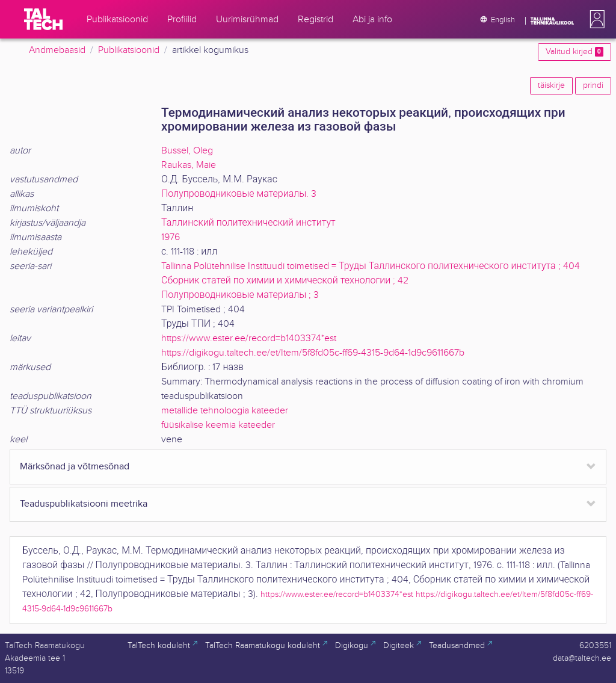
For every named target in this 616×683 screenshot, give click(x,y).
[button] (595, 19)
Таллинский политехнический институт (248, 223)
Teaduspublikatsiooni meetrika (84, 504)
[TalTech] (43, 19)
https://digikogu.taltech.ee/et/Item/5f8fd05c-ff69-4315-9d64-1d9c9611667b (313, 353)
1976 (171, 237)
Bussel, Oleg (187, 151)
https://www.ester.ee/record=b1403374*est (249, 338)
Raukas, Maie (189, 165)
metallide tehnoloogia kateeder (225, 411)
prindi (593, 85)
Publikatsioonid (129, 50)
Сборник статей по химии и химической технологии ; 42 (285, 281)
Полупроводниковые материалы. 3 (239, 194)
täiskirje (551, 85)
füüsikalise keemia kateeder (218, 425)
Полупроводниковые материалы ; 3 (240, 295)
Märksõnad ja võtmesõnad (75, 467)
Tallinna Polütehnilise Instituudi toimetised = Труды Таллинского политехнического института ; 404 (371, 266)
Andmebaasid (57, 50)
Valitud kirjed (574, 52)
